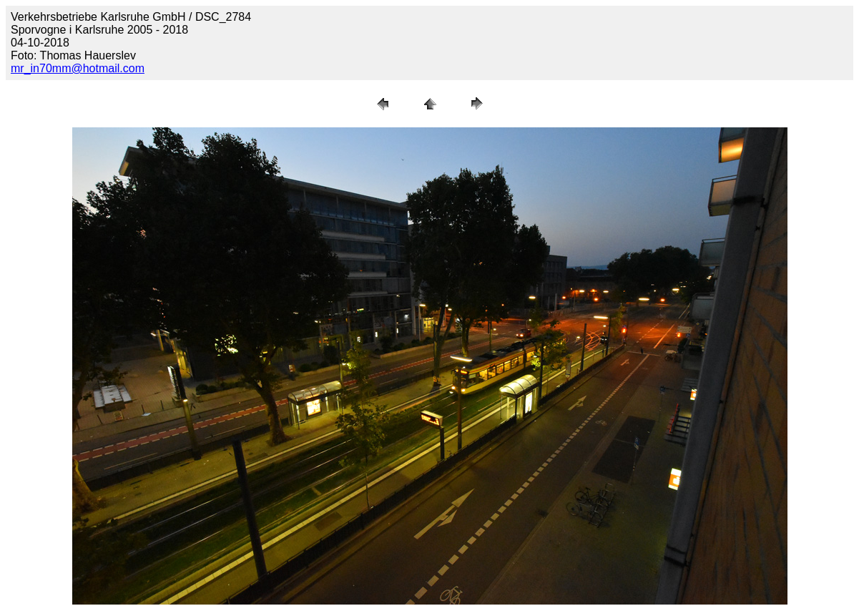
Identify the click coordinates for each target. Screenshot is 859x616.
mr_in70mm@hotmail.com (78, 68)
